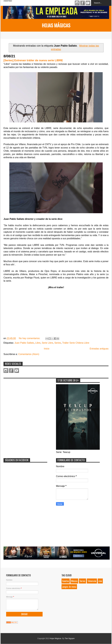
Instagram (77, 3)
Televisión (92, 581)
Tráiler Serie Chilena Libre (76, 343)
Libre (38, 343)
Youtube (88, 3)
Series (58, 343)
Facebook (83, 3)
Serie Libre (47, 343)
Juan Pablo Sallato (24, 343)
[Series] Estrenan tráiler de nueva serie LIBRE (33, 60)
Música (74, 581)
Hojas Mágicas (56, 25)
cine (100, 581)
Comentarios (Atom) (29, 354)
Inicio (47, 349)
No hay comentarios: (30, 338)
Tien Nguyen (70, 638)
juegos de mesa (69, 587)
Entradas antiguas (99, 349)
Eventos (66, 581)
